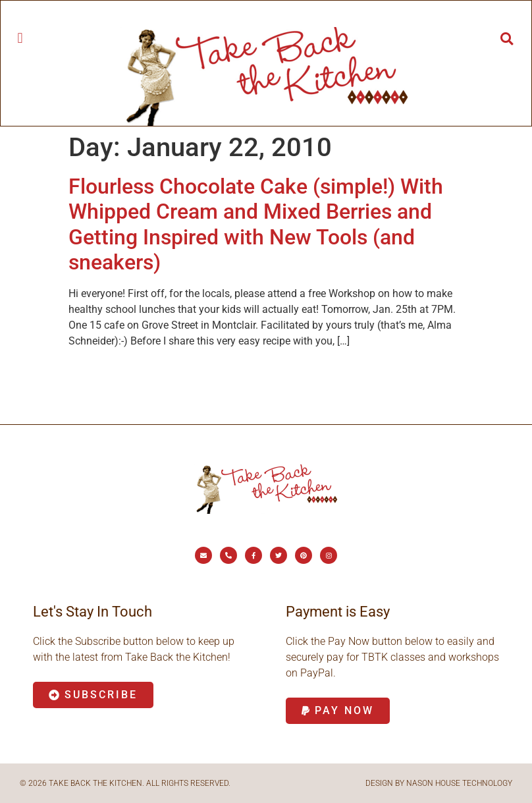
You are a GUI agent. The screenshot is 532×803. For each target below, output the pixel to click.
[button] (20, 38)
